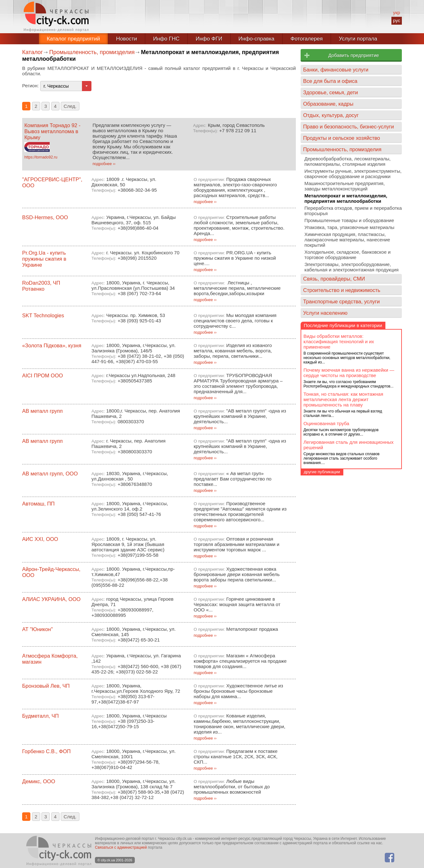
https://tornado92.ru (41, 157)
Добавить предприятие (353, 55)
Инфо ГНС (166, 39)
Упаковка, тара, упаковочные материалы (349, 227)
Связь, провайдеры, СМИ (334, 279)
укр (396, 12)
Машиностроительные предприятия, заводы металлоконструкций (345, 186)
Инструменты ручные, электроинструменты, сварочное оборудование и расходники (353, 174)
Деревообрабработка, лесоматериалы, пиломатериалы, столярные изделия (348, 161)
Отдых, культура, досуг (331, 115)
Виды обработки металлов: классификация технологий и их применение (339, 341)
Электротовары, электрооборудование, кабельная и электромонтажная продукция (352, 267)
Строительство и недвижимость (342, 290)
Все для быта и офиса (330, 81)
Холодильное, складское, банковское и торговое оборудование (347, 255)
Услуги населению (325, 313)
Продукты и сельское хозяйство (342, 138)
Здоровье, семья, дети (330, 92)
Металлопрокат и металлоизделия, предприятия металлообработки (346, 198)
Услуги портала (358, 39)
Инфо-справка (257, 39)
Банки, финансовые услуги (336, 70)
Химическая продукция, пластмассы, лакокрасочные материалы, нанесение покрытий (347, 240)
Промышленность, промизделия (92, 52)
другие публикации (322, 472)
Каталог (32, 52)
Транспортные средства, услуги (341, 301)
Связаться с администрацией (121, 847)
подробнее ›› (104, 164)
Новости (127, 39)
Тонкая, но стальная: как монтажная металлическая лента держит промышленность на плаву (343, 399)
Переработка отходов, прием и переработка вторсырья (353, 211)
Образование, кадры (328, 104)
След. (70, 106)
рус (397, 20)
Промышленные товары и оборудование (349, 220)
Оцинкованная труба (326, 423)
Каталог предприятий (73, 39)
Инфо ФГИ (209, 39)
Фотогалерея (307, 39)
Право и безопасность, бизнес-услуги (349, 127)
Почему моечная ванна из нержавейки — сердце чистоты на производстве (349, 373)
